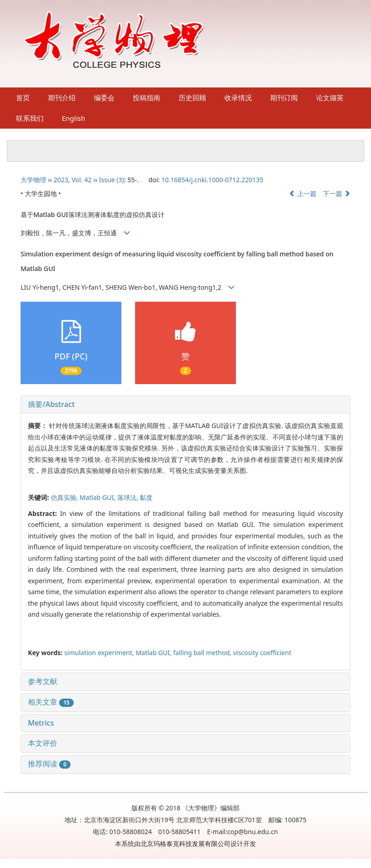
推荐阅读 (49, 764)
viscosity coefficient (262, 653)
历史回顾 (192, 98)
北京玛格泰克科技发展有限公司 (185, 844)
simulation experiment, (100, 653)
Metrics (41, 723)
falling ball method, (203, 653)
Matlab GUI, (98, 497)
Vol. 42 (82, 180)
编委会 (104, 98)
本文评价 (43, 743)
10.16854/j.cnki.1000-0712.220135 (212, 180)
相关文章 (51, 702)
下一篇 (337, 193)
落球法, (128, 497)
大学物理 (33, 180)
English (74, 118)
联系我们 (30, 118)
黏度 (146, 497)
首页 (23, 98)
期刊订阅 (284, 98)
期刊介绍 (62, 98)
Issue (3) (112, 180)
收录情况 (238, 98)
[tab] (185, 405)
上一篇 (303, 193)
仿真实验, (65, 497)
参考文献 (43, 681)
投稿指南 (147, 98)
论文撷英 (330, 98)
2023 (61, 180)
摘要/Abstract (51, 404)
